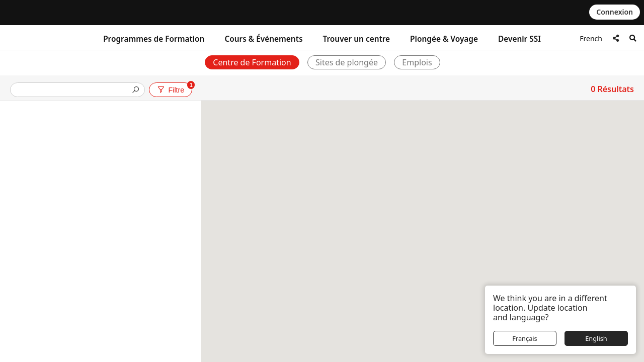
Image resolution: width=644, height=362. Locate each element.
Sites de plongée (347, 62)
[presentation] (73, 91)
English (596, 338)
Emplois (417, 62)
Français (525, 338)
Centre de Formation (252, 62)
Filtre (174, 88)
